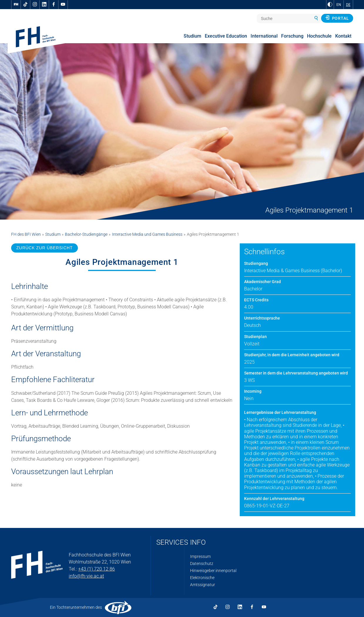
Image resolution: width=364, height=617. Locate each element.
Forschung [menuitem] (292, 36)
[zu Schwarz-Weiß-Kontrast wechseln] (330, 4)
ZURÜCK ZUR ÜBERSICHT (45, 248)
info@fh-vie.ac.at (86, 576)
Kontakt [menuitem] (343, 36)
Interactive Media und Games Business (147, 234)
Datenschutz (202, 564)
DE (348, 5)
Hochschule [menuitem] (319, 36)
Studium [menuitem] (192, 36)
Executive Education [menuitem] (226, 36)
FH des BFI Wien (26, 234)
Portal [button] (337, 18)
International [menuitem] (264, 36)
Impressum (200, 556)
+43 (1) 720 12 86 (97, 569)
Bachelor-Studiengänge (86, 234)
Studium (53, 234)
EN (339, 5)
